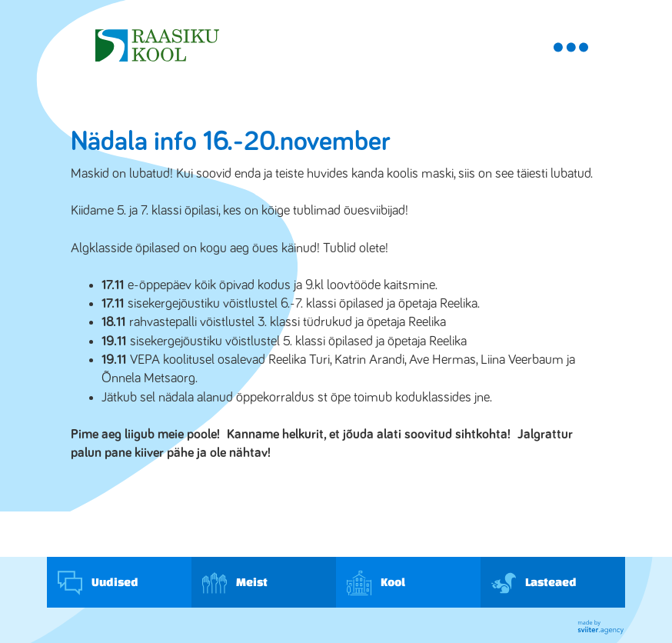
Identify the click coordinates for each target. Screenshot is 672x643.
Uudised (98, 583)
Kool (376, 583)
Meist (235, 583)
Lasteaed (534, 583)
